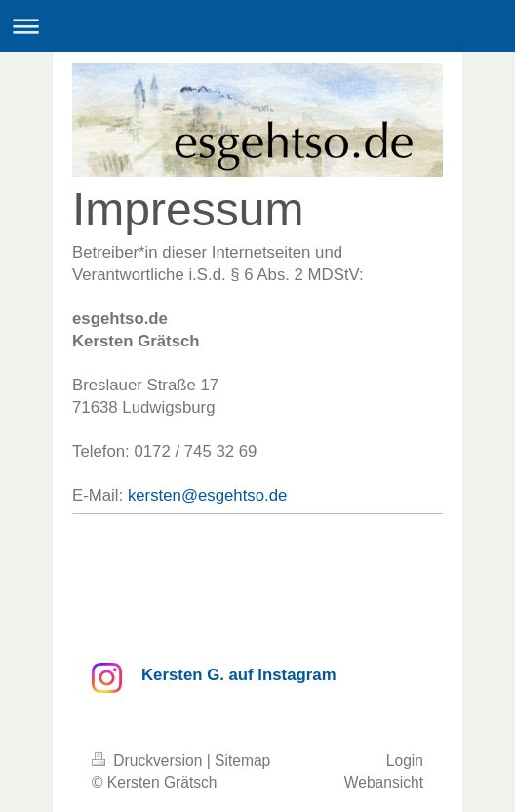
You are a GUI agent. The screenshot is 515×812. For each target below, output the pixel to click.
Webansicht (384, 782)
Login (405, 761)
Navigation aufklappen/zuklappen (257, 26)
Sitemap (242, 761)
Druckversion (149, 761)
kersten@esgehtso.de (208, 495)
